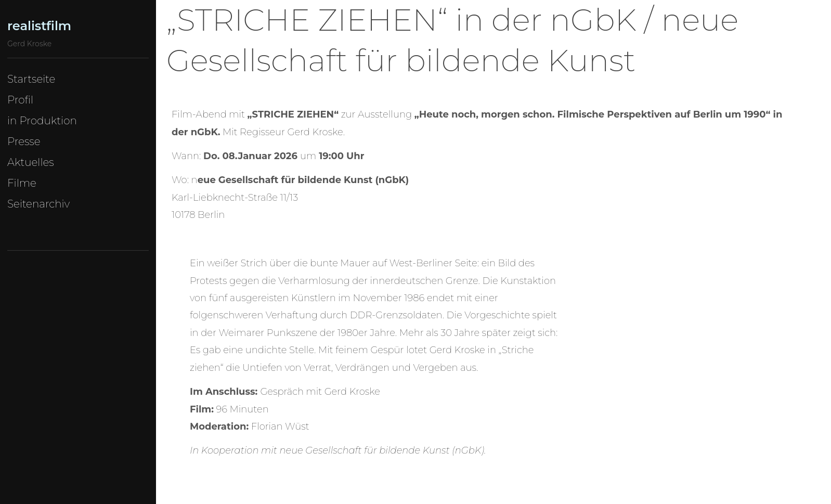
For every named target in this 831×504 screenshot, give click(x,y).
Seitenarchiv (38, 204)
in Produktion (42, 121)
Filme (22, 183)
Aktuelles (31, 162)
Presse (24, 141)
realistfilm (39, 26)
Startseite (31, 79)
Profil (20, 100)
